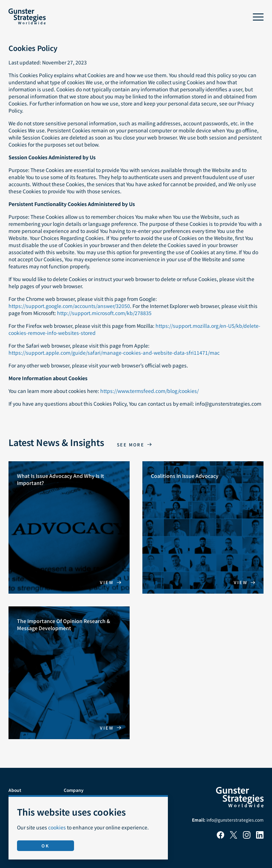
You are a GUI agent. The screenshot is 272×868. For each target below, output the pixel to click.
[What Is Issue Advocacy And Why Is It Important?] (69, 528)
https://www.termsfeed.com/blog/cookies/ (149, 391)
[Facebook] (220, 837)
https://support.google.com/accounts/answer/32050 (69, 306)
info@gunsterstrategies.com (235, 820)
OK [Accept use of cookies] (45, 846)
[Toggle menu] (258, 17)
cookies (57, 827)
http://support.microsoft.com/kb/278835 (104, 313)
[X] (234, 837)
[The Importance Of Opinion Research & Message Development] (69, 673)
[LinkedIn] (260, 837)
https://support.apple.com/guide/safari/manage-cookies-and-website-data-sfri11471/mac (114, 353)
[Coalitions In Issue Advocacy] (203, 528)
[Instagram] (247, 837)
